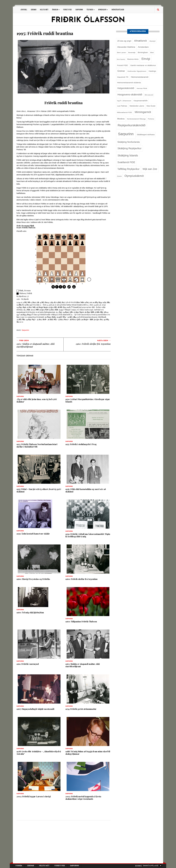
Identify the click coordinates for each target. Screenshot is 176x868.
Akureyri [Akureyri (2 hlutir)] (152, 41)
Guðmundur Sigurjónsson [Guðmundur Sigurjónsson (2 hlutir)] (137, 71)
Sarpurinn (79, 9)
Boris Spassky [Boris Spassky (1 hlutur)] (121, 59)
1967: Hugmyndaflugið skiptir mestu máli (35, 709)
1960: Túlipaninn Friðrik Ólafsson (81, 622)
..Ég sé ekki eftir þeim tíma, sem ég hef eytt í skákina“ (37, 400)
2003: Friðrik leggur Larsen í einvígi (34, 796)
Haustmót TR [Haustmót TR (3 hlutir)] (123, 77)
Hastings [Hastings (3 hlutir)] (152, 71)
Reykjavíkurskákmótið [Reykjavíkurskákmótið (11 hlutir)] (132, 125)
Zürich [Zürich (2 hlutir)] (119, 176)
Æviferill (24, 9)
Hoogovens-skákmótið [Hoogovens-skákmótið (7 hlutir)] (130, 95)
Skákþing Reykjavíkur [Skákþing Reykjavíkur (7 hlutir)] (129, 148)
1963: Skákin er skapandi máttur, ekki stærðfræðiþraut (36, 345)
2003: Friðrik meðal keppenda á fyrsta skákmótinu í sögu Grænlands (83, 798)
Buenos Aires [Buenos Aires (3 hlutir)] (133, 59)
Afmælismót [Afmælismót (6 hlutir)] (140, 41)
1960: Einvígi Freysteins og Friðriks (33, 579)
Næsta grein (104, 340)
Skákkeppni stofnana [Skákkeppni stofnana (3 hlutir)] (146, 135)
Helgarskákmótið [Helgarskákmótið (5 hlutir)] (126, 88)
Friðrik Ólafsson (88, 20)
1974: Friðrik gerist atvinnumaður (81, 709)
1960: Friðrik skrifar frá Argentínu (93, 344)
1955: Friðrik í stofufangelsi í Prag (81, 444)
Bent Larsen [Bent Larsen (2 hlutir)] (122, 53)
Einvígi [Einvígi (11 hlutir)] (146, 59)
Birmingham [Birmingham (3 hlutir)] (143, 52)
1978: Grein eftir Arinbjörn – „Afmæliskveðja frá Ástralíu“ (39, 753)
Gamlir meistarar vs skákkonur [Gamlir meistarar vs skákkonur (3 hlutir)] (143, 65)
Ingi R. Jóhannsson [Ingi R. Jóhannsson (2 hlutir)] (124, 101)
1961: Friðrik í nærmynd (28, 664)
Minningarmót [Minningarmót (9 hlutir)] (143, 112)
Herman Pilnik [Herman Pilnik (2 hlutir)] (142, 88)
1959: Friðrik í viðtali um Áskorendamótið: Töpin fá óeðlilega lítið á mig (88, 535)
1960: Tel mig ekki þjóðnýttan (30, 612)
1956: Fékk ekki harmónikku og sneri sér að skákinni (86, 490)
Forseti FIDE (67, 9)
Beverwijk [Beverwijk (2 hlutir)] (132, 53)
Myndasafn (103, 9)
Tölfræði (91, 9)
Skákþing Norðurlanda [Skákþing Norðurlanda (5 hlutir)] (128, 142)
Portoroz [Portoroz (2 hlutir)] (151, 119)
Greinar (34, 9)
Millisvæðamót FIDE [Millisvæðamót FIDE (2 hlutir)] (124, 112)
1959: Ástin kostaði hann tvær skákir (33, 534)
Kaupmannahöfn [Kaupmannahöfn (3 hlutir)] (141, 101)
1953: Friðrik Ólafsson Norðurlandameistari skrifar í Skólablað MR (37, 445)
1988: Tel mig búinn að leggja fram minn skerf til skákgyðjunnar (88, 753)
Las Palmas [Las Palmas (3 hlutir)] (122, 106)
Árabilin (56, 9)
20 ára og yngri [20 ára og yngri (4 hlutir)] (124, 41)
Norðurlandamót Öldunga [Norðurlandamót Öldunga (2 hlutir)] (136, 119)
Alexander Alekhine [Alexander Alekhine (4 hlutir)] (126, 47)
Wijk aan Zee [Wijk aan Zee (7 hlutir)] (150, 169)
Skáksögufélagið (118, 9)
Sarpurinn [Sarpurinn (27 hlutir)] (126, 134)
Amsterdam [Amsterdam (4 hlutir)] (143, 47)
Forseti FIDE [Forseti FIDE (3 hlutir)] (123, 65)
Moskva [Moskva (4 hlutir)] (121, 119)
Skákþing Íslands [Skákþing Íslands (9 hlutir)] (128, 155)
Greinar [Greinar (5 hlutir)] (121, 71)
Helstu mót (44, 9)
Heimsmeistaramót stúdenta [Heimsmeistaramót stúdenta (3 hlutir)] (129, 83)
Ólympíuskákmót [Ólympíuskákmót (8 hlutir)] (134, 176)
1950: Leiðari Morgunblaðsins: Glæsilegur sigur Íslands (88, 400)
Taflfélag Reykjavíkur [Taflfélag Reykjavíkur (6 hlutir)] (129, 169)
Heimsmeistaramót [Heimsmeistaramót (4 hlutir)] (140, 77)
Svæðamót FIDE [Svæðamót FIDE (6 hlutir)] (126, 162)
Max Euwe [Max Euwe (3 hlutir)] (151, 106)
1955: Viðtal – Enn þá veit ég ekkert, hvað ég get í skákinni (39, 490)
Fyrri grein (23, 340)
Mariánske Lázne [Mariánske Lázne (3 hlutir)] (137, 106)
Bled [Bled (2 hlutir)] (152, 53)
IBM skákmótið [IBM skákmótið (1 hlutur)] (149, 95)
